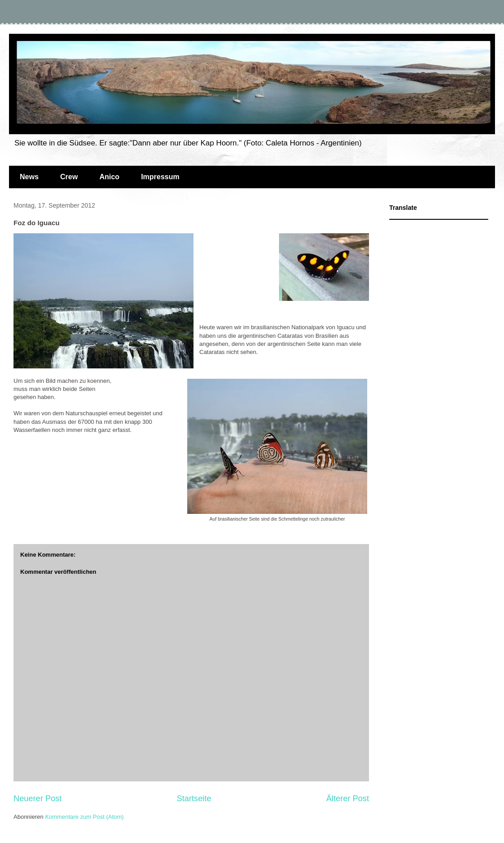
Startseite (194, 799)
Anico (109, 177)
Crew (69, 177)
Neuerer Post (38, 799)
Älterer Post (348, 799)
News (29, 177)
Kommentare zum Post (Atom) (84, 817)
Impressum (160, 177)
